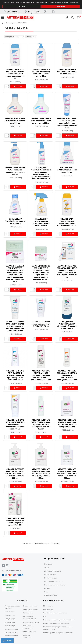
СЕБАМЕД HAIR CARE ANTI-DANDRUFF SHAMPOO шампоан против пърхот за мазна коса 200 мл (15, 375)
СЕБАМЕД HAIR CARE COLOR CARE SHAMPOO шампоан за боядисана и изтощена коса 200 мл (67, 375)
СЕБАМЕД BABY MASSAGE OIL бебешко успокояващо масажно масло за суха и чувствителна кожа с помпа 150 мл (41, 173)
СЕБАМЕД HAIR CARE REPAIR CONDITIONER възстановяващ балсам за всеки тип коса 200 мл (15, 424)
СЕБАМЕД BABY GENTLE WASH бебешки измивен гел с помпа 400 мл (15, 171)
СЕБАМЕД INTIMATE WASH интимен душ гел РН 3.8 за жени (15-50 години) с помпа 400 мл (41, 473)
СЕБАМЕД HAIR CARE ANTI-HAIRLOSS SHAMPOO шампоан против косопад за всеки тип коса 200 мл (41, 375)
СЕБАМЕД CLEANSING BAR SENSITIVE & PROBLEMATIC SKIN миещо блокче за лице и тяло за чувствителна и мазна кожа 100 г (41, 272)
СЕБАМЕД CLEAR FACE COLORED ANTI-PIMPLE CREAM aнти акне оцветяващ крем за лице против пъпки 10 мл (67, 271)
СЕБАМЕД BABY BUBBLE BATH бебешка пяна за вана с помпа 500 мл (41, 121)
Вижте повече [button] (74, 2)
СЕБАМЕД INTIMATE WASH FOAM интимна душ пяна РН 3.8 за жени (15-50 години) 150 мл (41, 424)
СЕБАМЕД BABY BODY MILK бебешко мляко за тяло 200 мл (67, 72)
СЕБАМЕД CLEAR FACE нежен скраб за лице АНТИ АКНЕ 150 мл (41, 323)
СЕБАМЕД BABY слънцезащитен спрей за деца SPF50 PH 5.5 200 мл (41, 222)
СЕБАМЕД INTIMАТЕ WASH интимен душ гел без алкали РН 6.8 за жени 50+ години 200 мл (67, 473)
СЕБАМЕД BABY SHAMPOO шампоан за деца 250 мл (15, 221)
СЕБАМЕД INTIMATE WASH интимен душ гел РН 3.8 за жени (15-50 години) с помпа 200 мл (15, 473)
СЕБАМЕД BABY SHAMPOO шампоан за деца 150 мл (67, 170)
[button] (80, 1)
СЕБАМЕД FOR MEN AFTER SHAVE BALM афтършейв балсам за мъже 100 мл (67, 325)
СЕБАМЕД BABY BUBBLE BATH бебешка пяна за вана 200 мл (15, 121)
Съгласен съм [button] (60, 6)
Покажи (29, 37)
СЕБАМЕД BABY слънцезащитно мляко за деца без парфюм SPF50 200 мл (67, 222)
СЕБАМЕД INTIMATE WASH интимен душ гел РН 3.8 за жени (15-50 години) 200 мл (67, 423)
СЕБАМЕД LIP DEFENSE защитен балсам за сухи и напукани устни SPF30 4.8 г (15, 521)
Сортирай (9, 37)
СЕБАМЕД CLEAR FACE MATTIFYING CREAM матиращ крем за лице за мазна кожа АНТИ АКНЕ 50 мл (15, 326)
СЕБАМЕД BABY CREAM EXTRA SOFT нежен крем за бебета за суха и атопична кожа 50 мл (67, 123)
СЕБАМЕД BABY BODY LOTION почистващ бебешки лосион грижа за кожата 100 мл (15, 74)
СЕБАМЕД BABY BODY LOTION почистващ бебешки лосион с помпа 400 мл (41, 73)
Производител (11, 23)
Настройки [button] (21, 6)
